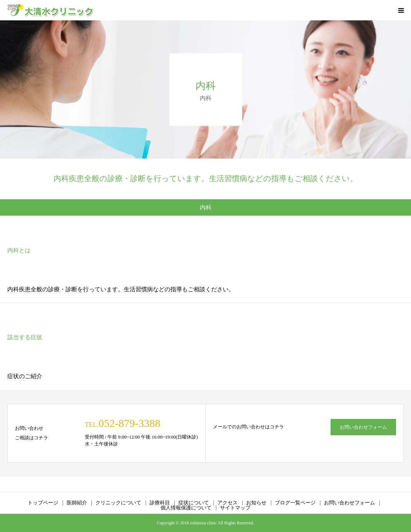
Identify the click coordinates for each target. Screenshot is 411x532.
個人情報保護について (186, 508)
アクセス (228, 503)
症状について (194, 503)
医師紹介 (77, 503)
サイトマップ (235, 508)
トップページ (43, 503)
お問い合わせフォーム (363, 427)
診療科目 (160, 503)
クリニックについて (118, 503)
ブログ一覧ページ (295, 503)
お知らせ (256, 503)
